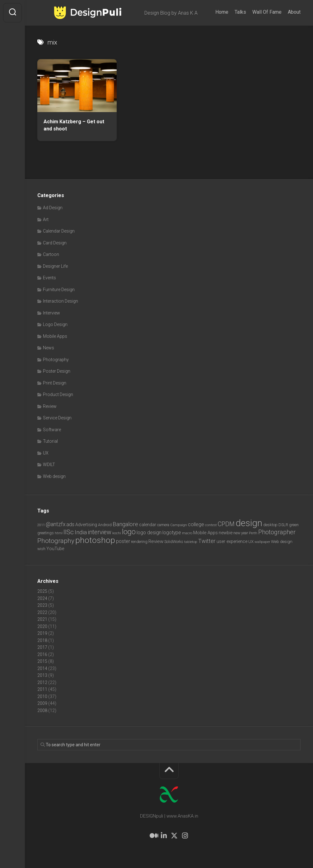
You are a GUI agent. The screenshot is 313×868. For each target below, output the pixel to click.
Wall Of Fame (267, 12)
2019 (42, 633)
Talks (240, 12)
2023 (42, 605)
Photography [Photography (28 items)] (56, 541)
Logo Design (55, 324)
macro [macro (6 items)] (187, 533)
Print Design (55, 383)
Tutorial (50, 441)
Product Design (58, 394)
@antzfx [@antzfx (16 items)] (56, 524)
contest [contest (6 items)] (211, 525)
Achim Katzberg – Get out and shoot (74, 125)
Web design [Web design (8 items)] (282, 542)
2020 (42, 626)
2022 (42, 612)
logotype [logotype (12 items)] (172, 533)
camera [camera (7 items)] (163, 525)
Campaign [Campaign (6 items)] (179, 525)
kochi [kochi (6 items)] (117, 533)
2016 (42, 654)
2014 (42, 668)
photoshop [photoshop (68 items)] (95, 540)
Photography (56, 360)
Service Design (57, 418)
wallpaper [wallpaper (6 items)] (262, 542)
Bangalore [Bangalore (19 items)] (125, 524)
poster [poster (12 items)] (123, 541)
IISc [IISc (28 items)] (69, 532)
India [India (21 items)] (81, 532)
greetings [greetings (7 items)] (46, 533)
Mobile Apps (55, 336)
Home (222, 12)
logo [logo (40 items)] (129, 532)
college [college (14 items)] (196, 524)
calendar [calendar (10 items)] (148, 525)
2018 (42, 640)
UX (46, 453)
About (294, 12)
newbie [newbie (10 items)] (226, 533)
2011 (42, 689)
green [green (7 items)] (294, 525)
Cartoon (51, 254)
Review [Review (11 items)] (156, 541)
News (49, 348)
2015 (42, 661)
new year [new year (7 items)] (241, 533)
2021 (42, 619)
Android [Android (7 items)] (105, 525)
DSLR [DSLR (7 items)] (283, 525)
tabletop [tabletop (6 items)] (191, 542)
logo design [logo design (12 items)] (149, 533)
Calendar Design (59, 231)
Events (49, 278)
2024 (42, 598)
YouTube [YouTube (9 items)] (55, 549)
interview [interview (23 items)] (100, 532)
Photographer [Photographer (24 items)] (277, 532)
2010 (42, 696)
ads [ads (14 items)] (70, 524)
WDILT (49, 465)
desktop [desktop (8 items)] (270, 525)
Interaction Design (61, 301)
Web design (54, 476)
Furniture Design (59, 290)
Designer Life (55, 266)
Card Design (55, 243)
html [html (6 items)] (59, 533)
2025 (42, 591)
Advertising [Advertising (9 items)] (86, 525)
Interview (51, 313)
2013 (42, 675)
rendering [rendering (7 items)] (139, 542)
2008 (42, 710)
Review (50, 406)
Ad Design (53, 208)
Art (46, 219)
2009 (42, 703)
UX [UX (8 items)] (251, 542)
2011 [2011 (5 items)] (41, 525)
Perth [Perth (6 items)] (253, 533)
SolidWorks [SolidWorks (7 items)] (174, 542)
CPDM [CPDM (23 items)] (226, 524)
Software (52, 430)
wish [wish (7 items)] (41, 549)
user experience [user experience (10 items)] (232, 541)
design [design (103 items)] (249, 523)
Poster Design (57, 371)
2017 (42, 647)
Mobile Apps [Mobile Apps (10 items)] (206, 533)
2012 (42, 682)
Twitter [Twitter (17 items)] (207, 541)
